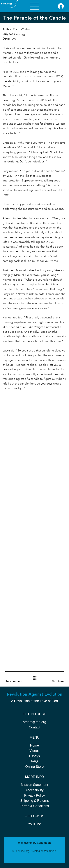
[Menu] (34, 6)
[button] (16, 681)
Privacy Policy (34, 795)
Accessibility (34, 790)
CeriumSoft (44, 843)
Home (34, 745)
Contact (34, 727)
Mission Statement (34, 785)
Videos (34, 751)
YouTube (34, 824)
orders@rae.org (34, 722)
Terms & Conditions (34, 806)
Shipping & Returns (34, 801)
